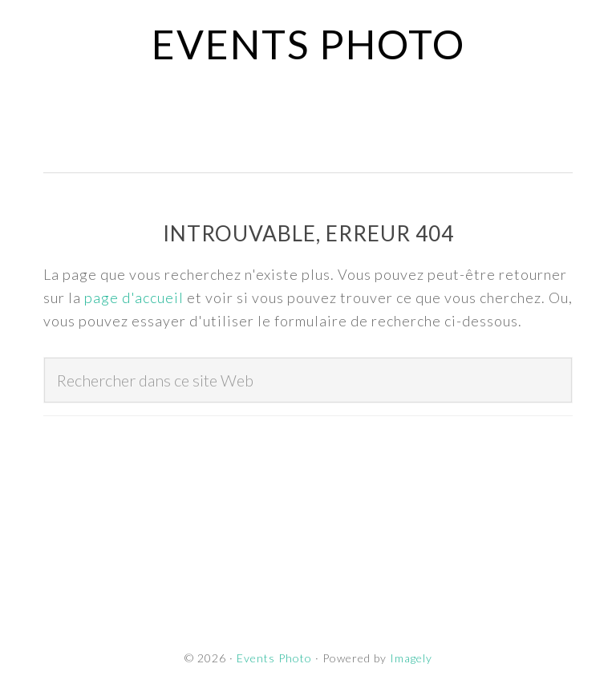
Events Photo (308, 44)
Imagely (411, 658)
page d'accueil (134, 297)
